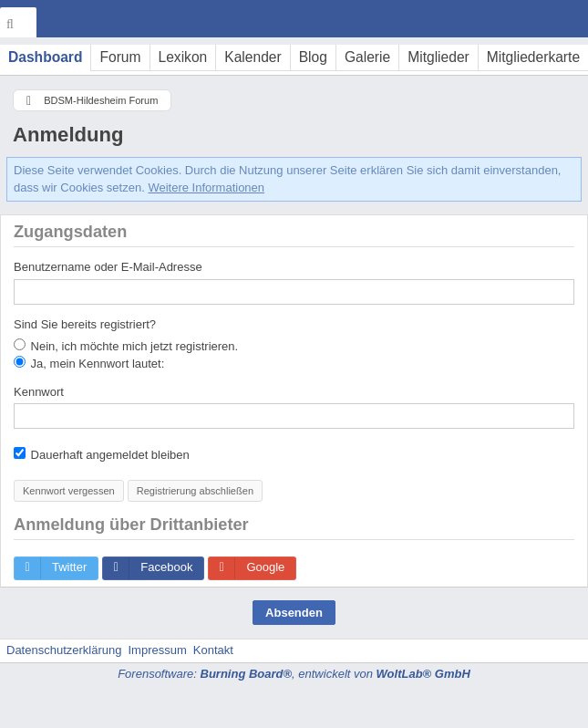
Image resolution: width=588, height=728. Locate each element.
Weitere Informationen (206, 187)
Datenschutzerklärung (64, 650)
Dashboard (45, 57)
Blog (313, 57)
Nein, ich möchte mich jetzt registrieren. (126, 346)
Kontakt (213, 650)
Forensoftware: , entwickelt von (294, 674)
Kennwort (39, 392)
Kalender (253, 57)
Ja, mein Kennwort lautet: (89, 363)
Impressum (157, 650)
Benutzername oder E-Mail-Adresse (108, 267)
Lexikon (183, 57)
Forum (120, 57)
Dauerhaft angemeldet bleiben (102, 454)
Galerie (367, 57)
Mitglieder (438, 57)
